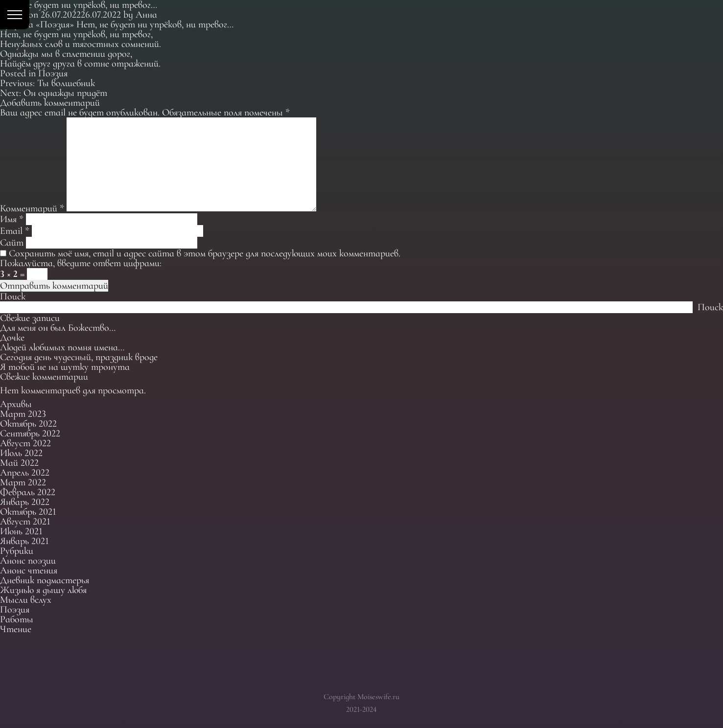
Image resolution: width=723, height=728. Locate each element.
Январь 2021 (24, 541)
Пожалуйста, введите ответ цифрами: (81, 263)
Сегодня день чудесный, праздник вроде (79, 357)
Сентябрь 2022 (30, 433)
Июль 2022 (21, 453)
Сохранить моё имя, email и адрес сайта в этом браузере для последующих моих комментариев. (205, 253)
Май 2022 (19, 463)
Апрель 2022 (25, 473)
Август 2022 (25, 443)
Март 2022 (23, 482)
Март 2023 (23, 414)
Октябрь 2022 (28, 424)
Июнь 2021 (21, 531)
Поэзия (53, 73)
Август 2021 (25, 522)
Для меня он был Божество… (58, 328)
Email (15, 231)
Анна (146, 15)
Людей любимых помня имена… (62, 347)
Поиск (13, 296)
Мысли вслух (26, 600)
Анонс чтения (29, 570)
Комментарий (32, 208)
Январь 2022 (25, 502)
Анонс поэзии (28, 561)
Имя (12, 219)
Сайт (12, 243)
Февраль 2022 (28, 492)
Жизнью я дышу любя (43, 590)
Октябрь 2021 (28, 512)
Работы (17, 619)
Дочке (12, 338)
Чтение (16, 629)
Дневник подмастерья (45, 580)
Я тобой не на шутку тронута (65, 367)
